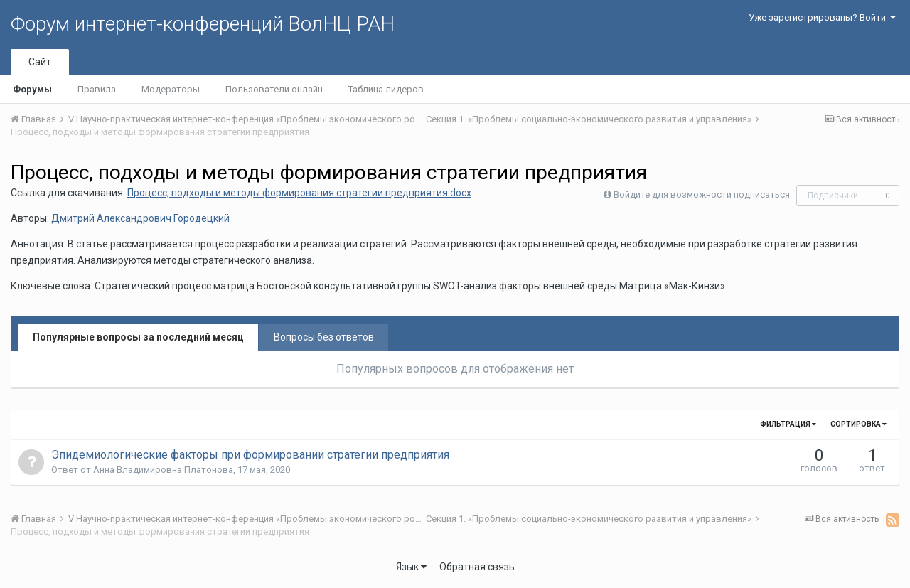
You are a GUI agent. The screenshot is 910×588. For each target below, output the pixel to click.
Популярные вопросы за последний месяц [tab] (138, 337)
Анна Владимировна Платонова (163, 470)
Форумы (32, 89)
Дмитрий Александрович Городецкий (140, 218)
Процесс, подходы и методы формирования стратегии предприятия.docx (299, 193)
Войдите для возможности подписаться (702, 194)
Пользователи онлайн (274, 89)
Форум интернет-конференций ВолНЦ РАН (203, 24)
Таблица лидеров (386, 89)
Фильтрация (788, 424)
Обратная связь (477, 567)
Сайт (40, 62)
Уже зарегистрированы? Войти (822, 17)
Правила (97, 89)
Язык (411, 567)
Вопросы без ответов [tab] (324, 337)
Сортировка (858, 424)
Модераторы (171, 89)
